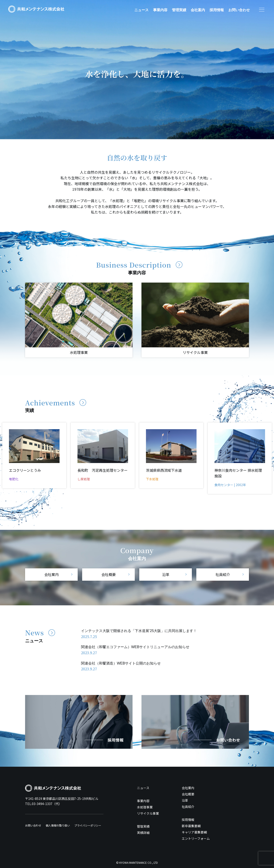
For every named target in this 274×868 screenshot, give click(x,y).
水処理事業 (145, 807)
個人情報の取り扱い (58, 825)
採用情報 (217, 10)
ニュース (141, 10)
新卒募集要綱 (191, 826)
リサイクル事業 (148, 813)
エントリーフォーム (196, 838)
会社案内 (198, 10)
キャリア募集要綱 (194, 832)
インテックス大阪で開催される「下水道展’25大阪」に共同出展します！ (139, 631)
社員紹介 (223, 574)
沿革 (166, 574)
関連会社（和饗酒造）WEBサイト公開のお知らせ (121, 663)
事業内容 (160, 10)
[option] (137, 70)
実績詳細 (143, 833)
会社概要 (109, 574)
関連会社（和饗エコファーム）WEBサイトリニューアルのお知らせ (135, 647)
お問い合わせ (239, 10)
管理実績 (179, 10)
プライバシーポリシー (88, 825)
